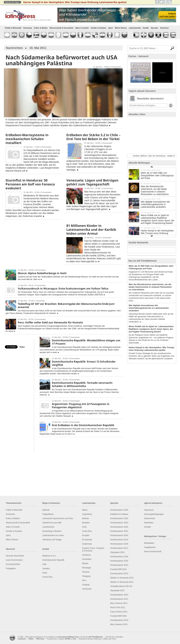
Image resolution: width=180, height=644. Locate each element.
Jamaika (46, 568)
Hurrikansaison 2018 (119, 544)
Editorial (46, 510)
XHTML (68, 639)
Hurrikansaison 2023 (119, 523)
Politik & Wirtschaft (13, 28)
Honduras (86, 555)
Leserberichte (48, 527)
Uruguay (86, 585)
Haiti (44, 564)
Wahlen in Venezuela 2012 (122, 582)
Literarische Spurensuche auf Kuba (58, 518)
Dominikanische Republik (53, 560)
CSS (74, 639)
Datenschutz (150, 518)
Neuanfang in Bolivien (52, 531)
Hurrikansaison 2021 (119, 531)
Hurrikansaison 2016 (119, 557)
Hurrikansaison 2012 (119, 595)
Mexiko (85, 563)
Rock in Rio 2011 (118, 607)
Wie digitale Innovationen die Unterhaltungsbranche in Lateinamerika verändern (152, 203)
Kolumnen (164, 28)
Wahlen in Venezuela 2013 (122, 578)
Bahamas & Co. (49, 556)
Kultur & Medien (41, 28)
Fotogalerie (11, 568)
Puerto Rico (48, 577)
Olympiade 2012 (117, 591)
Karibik (146, 28)
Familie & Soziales (98, 28)
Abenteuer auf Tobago (52, 540)
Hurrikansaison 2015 (119, 561)
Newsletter (149, 523)
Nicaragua (87, 568)
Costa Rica (87, 531)
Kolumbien (87, 559)
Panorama (28, 28)
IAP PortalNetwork (96, 637)
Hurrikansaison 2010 (119, 620)
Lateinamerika (135, 28)
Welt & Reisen (121, 28)
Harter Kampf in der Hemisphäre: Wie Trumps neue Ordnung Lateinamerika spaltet (152, 232)
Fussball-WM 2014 (118, 569)
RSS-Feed (40, 639)
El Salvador (87, 540)
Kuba (45, 573)
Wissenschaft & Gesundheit (61, 28)
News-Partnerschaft (153, 552)
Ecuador (86, 535)
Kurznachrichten (13, 564)
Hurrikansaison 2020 (119, 535)
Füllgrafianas (48, 514)
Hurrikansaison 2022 (119, 527)
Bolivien (86, 518)
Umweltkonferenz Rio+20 (121, 586)
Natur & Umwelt (82, 28)
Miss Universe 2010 (119, 624)
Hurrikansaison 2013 (119, 574)
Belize (85, 510)
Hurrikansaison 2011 (119, 599)
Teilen (22, 347)
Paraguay (86, 576)
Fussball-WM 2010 (118, 616)
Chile (84, 527)
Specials (154, 28)
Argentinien (87, 514)
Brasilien (86, 523)
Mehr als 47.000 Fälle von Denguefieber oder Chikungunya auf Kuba (152, 174)
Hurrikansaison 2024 (119, 518)
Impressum (149, 510)
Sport (111, 28)
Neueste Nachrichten (15, 556)
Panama (86, 572)
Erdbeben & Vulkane (119, 514)
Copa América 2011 (119, 612)
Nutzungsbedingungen (154, 514)
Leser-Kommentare (14, 560)
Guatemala (87, 544)
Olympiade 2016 (117, 552)
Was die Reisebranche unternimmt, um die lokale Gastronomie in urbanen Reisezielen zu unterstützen (152, 189)
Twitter (31, 639)
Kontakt (147, 527)
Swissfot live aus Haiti (52, 523)
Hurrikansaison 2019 (119, 540)
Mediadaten (149, 543)
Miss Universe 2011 (119, 603)
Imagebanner (150, 547)
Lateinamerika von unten (53, 535)
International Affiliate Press (68, 637)
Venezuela (87, 589)
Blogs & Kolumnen (51, 503)
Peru (84, 580)
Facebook (22, 639)
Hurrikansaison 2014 (119, 565)
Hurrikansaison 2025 (119, 510)
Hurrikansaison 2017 (119, 548)
